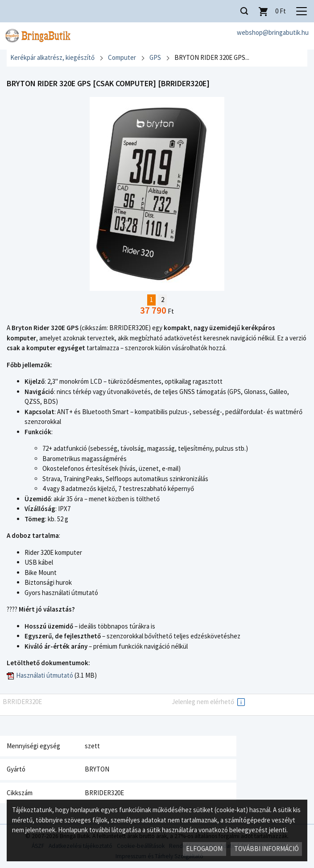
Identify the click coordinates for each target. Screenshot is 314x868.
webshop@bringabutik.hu (273, 32)
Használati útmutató (45, 675)
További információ (266, 849)
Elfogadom (204, 849)
